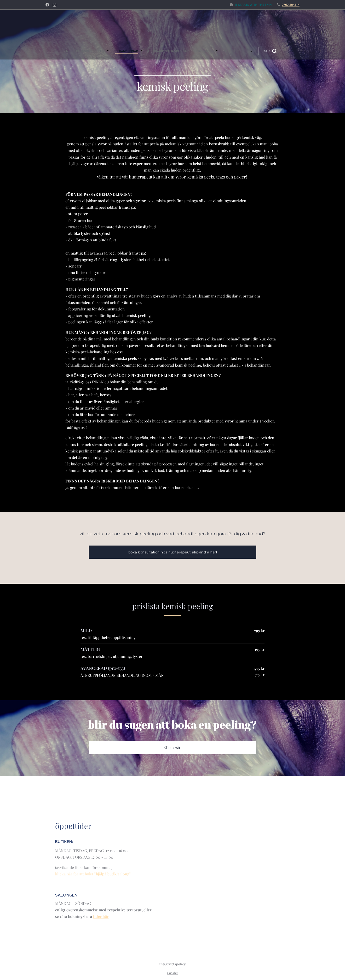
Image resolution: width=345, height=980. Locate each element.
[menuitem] (131, 51)
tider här (101, 916)
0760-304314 (291, 5)
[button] (204, 51)
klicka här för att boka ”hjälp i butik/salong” (93, 874)
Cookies (173, 973)
